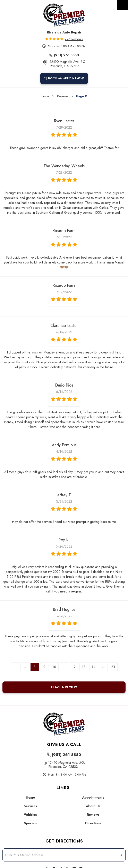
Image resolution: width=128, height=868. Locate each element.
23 (113, 667)
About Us (93, 806)
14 (93, 667)
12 (74, 667)
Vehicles (30, 815)
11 (64, 667)
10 (54, 667)
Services (30, 806)
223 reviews (74, 39)
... (25, 667)
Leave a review (64, 687)
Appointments (93, 797)
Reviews (63, 96)
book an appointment (64, 78)
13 (84, 667)
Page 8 (82, 96)
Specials (30, 823)
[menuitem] (31, 798)
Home (45, 96)
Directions (93, 823)
